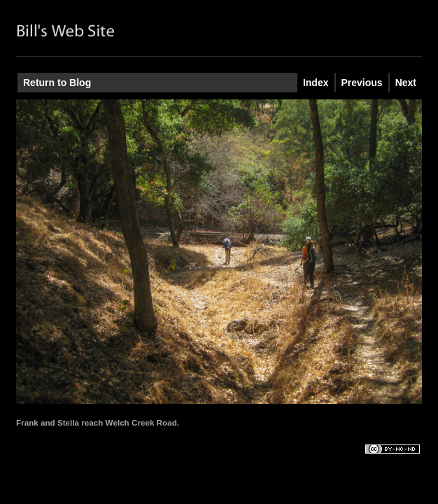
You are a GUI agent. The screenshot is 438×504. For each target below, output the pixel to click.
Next (406, 83)
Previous (362, 83)
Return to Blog (57, 83)
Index (316, 83)
